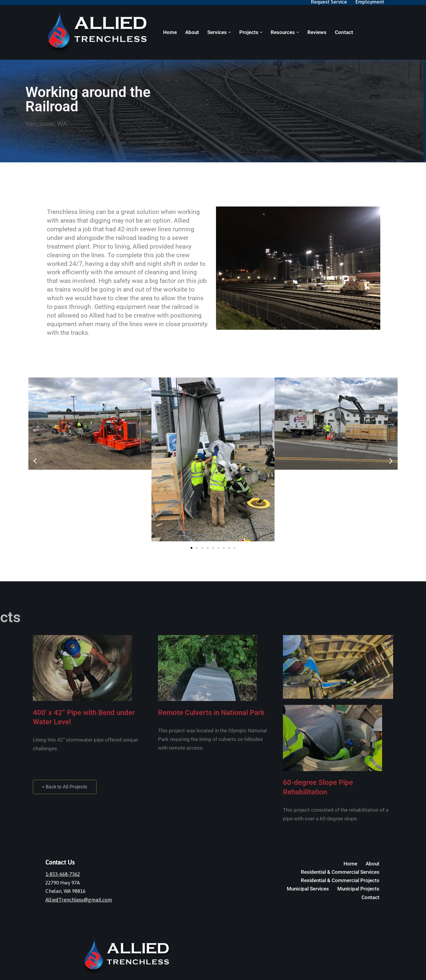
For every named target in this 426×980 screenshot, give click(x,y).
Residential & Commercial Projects (340, 880)
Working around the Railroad (88, 99)
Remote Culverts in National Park (211, 713)
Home (170, 32)
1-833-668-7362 (63, 874)
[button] (230, 32)
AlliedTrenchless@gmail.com (79, 900)
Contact (344, 32)
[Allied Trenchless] (99, 33)
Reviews (317, 32)
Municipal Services (308, 889)
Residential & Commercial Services (340, 872)
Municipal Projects (358, 889)
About (192, 32)
